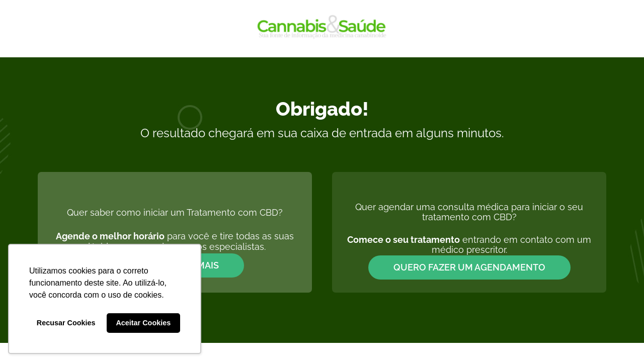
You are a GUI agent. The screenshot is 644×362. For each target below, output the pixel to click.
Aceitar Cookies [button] (143, 323)
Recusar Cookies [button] (66, 323)
